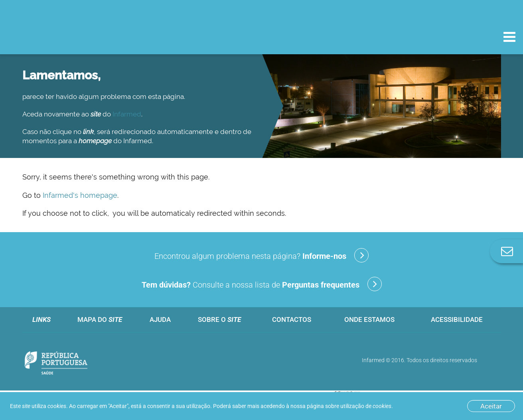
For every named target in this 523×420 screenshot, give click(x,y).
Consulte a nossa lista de (262, 284)
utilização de (366, 406)
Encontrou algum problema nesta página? (261, 255)
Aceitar (491, 406)
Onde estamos (369, 319)
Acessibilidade (457, 319)
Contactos (292, 319)
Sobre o (219, 319)
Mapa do (100, 319)
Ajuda (160, 319)
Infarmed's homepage (80, 195)
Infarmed (127, 114)
